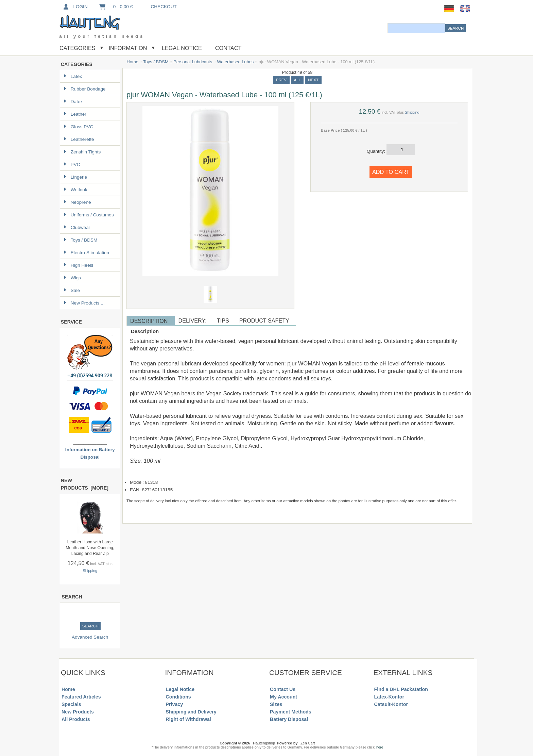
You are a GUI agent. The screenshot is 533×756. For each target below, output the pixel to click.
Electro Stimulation (86, 253)
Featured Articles (81, 697)
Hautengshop (264, 743)
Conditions (178, 697)
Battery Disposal (289, 719)
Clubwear (77, 227)
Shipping (90, 571)
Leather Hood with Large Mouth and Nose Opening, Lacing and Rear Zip (90, 548)
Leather (75, 114)
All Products (76, 719)
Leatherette (79, 139)
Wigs (72, 278)
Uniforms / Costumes (89, 215)
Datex (73, 102)
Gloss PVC (78, 127)
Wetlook (75, 190)
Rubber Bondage (85, 89)
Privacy (175, 704)
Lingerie (75, 177)
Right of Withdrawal (188, 719)
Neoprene (77, 202)
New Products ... (84, 303)
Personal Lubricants (193, 62)
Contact (228, 48)
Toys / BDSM (156, 62)
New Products (78, 712)
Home (133, 62)
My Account (283, 697)
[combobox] (416, 28)
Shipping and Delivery (191, 712)
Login (75, 7)
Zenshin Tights (82, 152)
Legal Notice (181, 48)
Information (128, 48)
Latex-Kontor (389, 697)
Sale (72, 290)
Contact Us (283, 689)
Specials (71, 704)
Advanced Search (90, 637)
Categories (78, 48)
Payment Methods (291, 712)
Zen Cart (308, 743)
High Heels (79, 265)
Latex (73, 76)
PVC (72, 165)
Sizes (276, 704)
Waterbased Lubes (235, 62)
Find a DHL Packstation (401, 689)
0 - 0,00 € (116, 7)
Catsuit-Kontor (391, 704)
